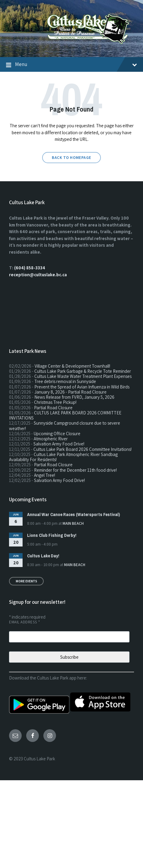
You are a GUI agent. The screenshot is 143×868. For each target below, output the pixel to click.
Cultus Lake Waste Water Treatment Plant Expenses (83, 376)
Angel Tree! (45, 475)
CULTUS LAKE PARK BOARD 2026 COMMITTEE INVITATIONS (65, 415)
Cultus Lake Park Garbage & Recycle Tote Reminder (83, 371)
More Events (26, 581)
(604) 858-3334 (30, 268)
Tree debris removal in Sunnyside (65, 381)
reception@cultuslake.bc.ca (38, 275)
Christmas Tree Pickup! (55, 402)
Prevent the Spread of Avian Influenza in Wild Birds (82, 387)
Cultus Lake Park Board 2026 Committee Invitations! (82, 449)
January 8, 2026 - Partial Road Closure (70, 392)
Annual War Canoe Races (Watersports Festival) (73, 514)
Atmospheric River (51, 439)
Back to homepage (71, 158)
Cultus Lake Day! (43, 556)
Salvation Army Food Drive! (59, 444)
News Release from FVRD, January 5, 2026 (74, 397)
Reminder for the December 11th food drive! (75, 470)
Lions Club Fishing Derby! (52, 535)
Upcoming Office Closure (57, 434)
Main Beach (73, 523)
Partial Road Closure (53, 408)
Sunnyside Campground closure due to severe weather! (65, 426)
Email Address (25, 622)
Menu (76, 64)
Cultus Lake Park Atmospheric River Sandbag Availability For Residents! (63, 457)
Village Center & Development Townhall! (72, 366)
